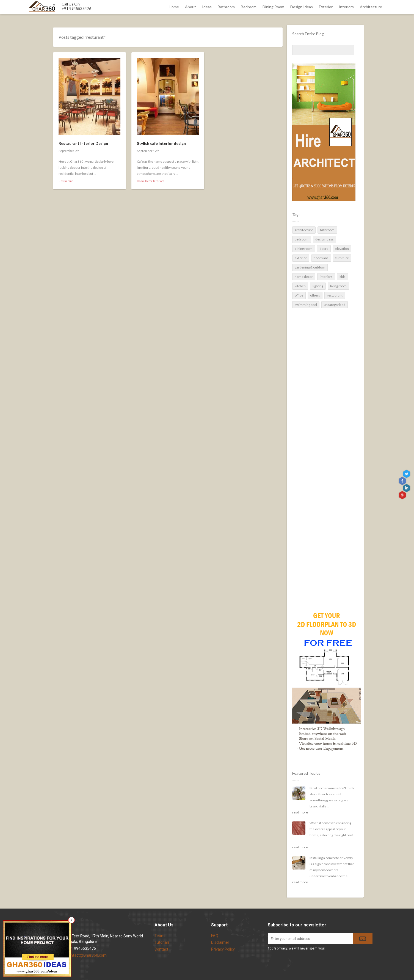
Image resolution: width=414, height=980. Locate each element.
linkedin (407, 488)
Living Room (338, 286)
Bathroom (226, 7)
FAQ (215, 936)
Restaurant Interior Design (83, 143)
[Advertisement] (323, 507)
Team (160, 936)
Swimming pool (306, 305)
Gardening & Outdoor (310, 267)
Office (299, 295)
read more (300, 812)
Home (174, 7)
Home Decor (304, 277)
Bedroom (249, 7)
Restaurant (335, 295)
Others (315, 295)
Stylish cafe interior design (161, 143)
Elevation (342, 249)
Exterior (326, 7)
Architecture (371, 7)
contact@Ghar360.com (87, 955)
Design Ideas (302, 7)
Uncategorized (335, 305)
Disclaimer (220, 942)
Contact (161, 949)
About (191, 7)
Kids (343, 277)
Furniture (342, 258)
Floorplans (321, 258)
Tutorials (162, 942)
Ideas (207, 7)
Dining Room (273, 7)
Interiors (346, 7)
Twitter (407, 474)
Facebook (403, 481)
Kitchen (300, 286)
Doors (324, 249)
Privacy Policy (223, 949)
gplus (403, 495)
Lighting (318, 286)
